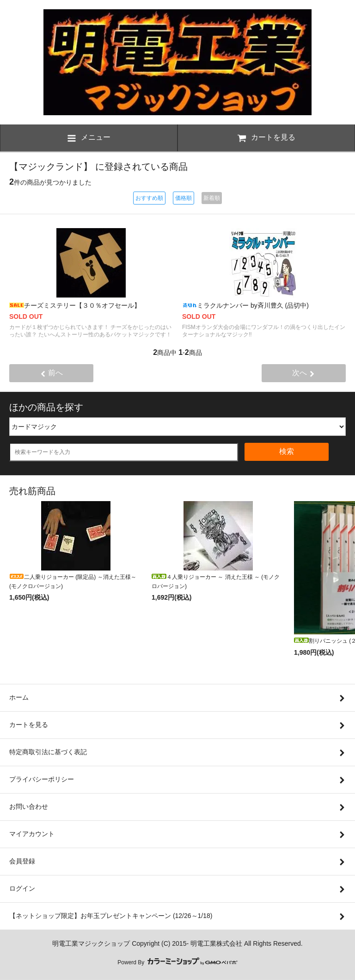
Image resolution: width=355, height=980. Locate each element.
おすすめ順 (149, 198)
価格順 (184, 198)
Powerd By (177, 962)
